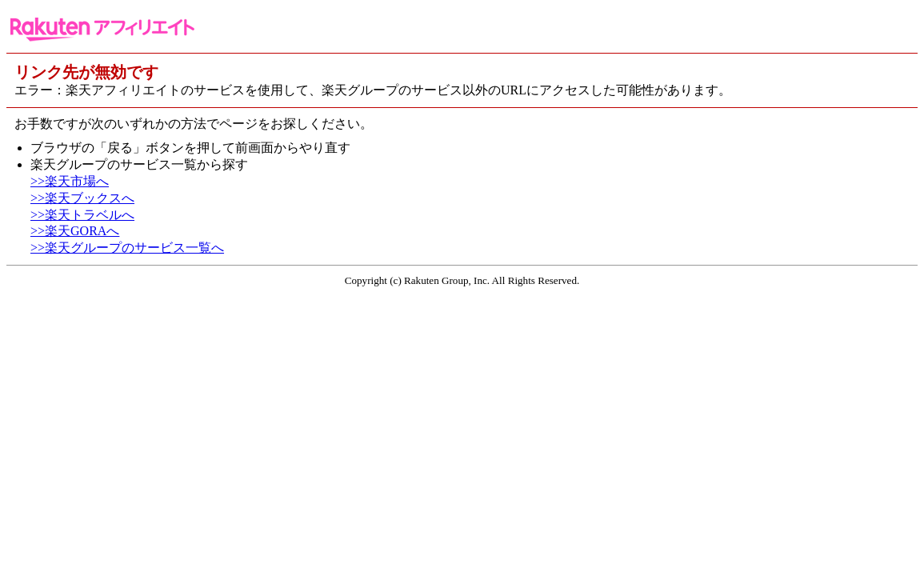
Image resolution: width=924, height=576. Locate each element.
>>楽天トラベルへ (82, 215)
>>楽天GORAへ (75, 231)
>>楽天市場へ (70, 181)
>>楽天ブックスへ (82, 198)
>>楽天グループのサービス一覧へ (127, 248)
